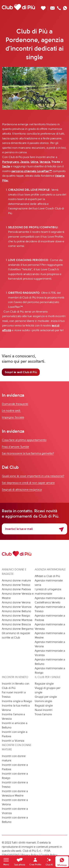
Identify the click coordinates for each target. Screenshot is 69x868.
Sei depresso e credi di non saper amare (28, 483)
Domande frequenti (15, 404)
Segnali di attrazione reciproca (22, 490)
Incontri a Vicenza (13, 741)
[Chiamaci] (59, 7)
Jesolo (25, 162)
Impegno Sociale (13, 417)
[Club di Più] (18, 7)
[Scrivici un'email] (53, 7)
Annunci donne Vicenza (17, 607)
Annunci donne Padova (16, 589)
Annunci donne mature (16, 580)
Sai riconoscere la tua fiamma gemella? (28, 453)
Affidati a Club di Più (47, 576)
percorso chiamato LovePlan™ (32, 171)
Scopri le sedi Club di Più (21, 372)
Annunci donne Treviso (16, 585)
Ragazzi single (44, 706)
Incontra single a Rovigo (17, 701)
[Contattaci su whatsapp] (65, 7)
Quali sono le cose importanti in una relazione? (33, 476)
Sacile (6, 166)
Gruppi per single (46, 697)
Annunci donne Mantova (17, 620)
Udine (34, 162)
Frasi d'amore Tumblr (15, 447)
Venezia (45, 162)
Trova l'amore (43, 714)
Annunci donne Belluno (16, 611)
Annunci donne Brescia (16, 624)
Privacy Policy (30, 855)
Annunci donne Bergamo (17, 629)
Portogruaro (11, 162)
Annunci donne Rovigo (16, 616)
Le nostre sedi (11, 410)
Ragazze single (44, 684)
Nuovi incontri (44, 710)
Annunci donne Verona (16, 602)
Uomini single (43, 701)
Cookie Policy (49, 855)
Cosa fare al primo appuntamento (24, 440)
